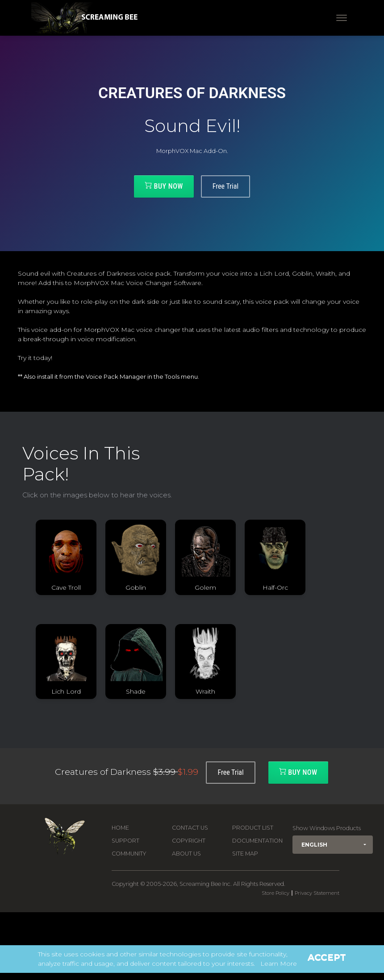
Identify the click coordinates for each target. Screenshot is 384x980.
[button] (333, 845)
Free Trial (225, 186)
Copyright (189, 841)
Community (129, 854)
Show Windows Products (327, 828)
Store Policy (275, 893)
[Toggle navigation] (342, 18)
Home (120, 828)
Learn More (279, 963)
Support (125, 841)
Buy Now (164, 186)
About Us (186, 854)
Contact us (190, 828)
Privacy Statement (317, 893)
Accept (327, 957)
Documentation (257, 841)
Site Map (245, 854)
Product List (253, 828)
